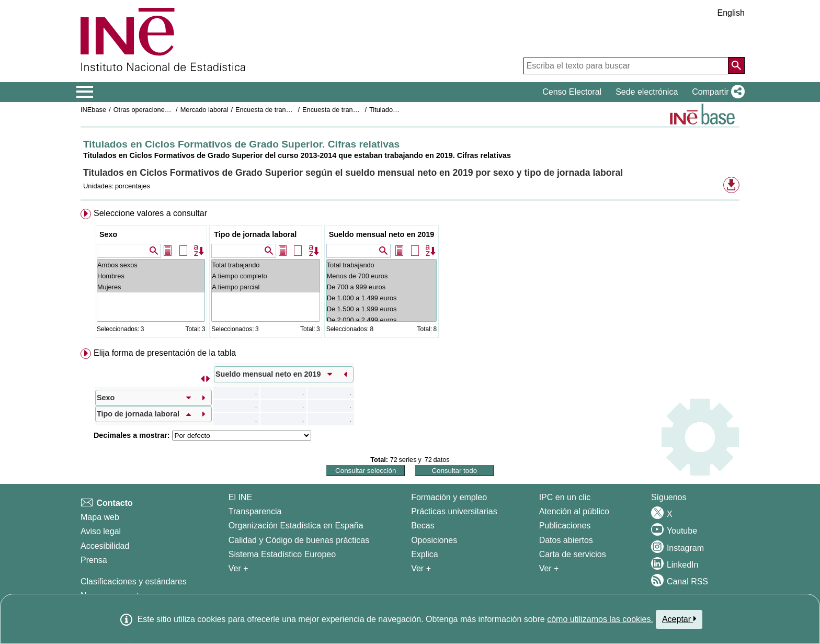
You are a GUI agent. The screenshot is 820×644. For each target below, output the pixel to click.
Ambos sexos (151, 265)
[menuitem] (410, 275)
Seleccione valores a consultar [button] (150, 213)
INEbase (93, 110)
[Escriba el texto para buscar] (626, 66)
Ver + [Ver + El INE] (238, 568)
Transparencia (255, 511)
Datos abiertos (566, 540)
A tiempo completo (265, 276)
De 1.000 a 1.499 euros (382, 298)
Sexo (108, 234)
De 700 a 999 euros (382, 287)
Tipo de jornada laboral (255, 234)
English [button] (731, 13)
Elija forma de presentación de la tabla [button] (165, 353)
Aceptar (679, 619)
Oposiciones (434, 540)
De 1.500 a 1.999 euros (382, 309)
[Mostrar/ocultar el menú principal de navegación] (85, 92)
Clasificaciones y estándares (134, 581)
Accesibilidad (105, 546)
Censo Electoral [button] (572, 92)
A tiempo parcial (265, 287)
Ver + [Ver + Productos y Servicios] (549, 568)
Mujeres (151, 287)
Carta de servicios (573, 554)
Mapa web (100, 517)
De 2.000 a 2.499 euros (382, 320)
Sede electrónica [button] (647, 92)
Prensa (94, 560)
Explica (425, 554)
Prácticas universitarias (454, 511)
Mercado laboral (204, 110)
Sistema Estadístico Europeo (282, 554)
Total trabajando (265, 265)
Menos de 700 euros (382, 276)
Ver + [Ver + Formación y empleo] (421, 568)
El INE (240, 497)
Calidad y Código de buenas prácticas (299, 540)
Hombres (151, 276)
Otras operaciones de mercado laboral (170, 110)
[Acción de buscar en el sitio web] (736, 65)
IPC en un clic (565, 497)
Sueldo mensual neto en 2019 (382, 234)
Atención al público (574, 511)
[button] (716, 92)
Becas (423, 526)
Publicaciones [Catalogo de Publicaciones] (565, 526)
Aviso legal (101, 531)
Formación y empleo (449, 497)
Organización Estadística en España (296, 526)
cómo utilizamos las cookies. (600, 619)
